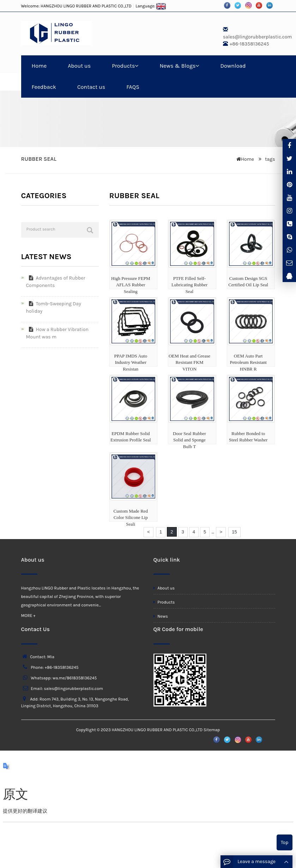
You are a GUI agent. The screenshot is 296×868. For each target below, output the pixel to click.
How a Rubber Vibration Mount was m (57, 333)
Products (125, 66)
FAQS (133, 87)
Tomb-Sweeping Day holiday (54, 307)
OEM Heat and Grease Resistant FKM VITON (189, 362)
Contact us (91, 87)
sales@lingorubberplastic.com (257, 37)
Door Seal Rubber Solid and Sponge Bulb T (189, 440)
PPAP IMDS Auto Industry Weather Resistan (131, 362)
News (161, 616)
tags (270, 159)
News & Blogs (179, 66)
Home (39, 66)
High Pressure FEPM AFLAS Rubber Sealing (131, 285)
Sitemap (212, 730)
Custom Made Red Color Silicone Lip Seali (131, 518)
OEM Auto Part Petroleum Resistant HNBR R (248, 362)
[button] (137, 66)
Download (233, 66)
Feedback (44, 87)
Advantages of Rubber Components (56, 282)
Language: (151, 6)
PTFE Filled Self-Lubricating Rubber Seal (189, 285)
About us (79, 66)
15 (234, 532)
